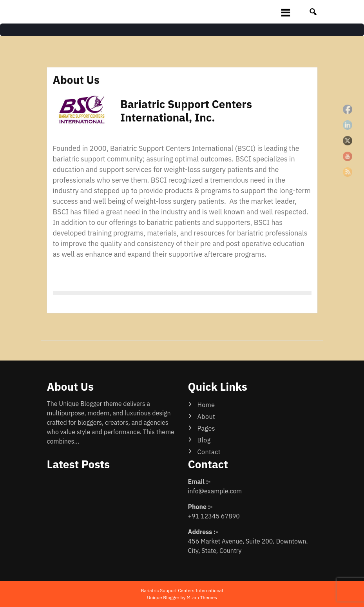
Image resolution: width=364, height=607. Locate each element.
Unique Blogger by (182, 597)
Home (206, 405)
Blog (204, 440)
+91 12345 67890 (214, 516)
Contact (209, 452)
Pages (206, 428)
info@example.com (215, 491)
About (206, 417)
